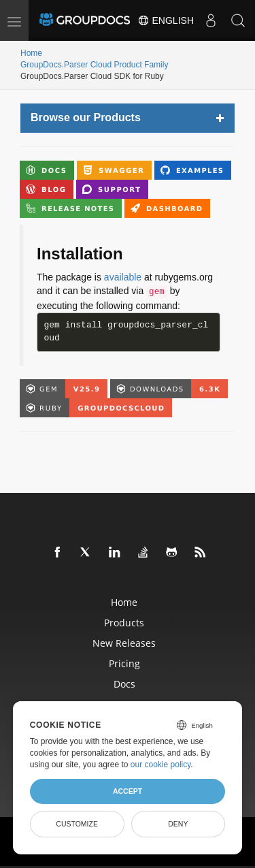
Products (124, 623)
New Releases (124, 643)
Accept (128, 791)
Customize (77, 824)
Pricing (124, 663)
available (123, 277)
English (166, 20)
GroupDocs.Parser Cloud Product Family (94, 65)
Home (31, 53)
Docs (124, 684)
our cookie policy (161, 765)
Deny (178, 824)
